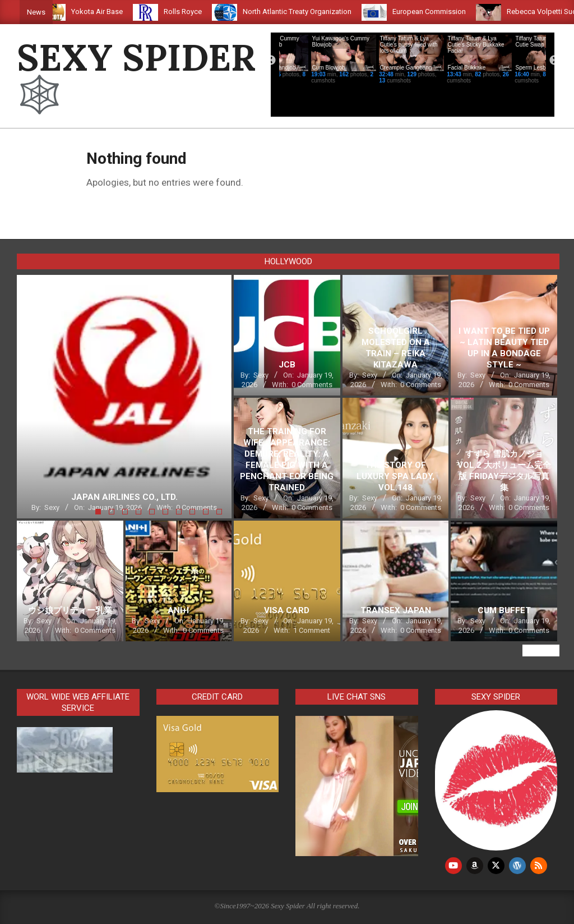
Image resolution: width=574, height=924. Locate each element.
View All (541, 651)
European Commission (451, 12)
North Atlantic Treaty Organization (319, 12)
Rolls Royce (205, 12)
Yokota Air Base (119, 12)
